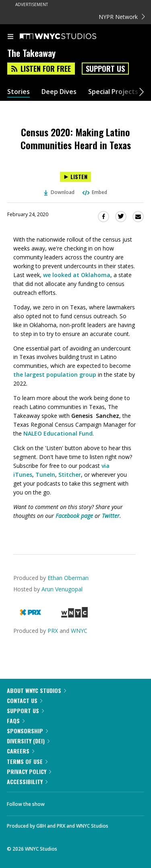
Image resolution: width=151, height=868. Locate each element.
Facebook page (74, 516)
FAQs (16, 721)
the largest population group (55, 375)
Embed (94, 192)
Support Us (105, 69)
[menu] (10, 37)
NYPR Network (122, 17)
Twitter (111, 516)
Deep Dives (59, 92)
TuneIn (45, 475)
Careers (21, 751)
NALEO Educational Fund (58, 433)
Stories (19, 92)
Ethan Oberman (68, 578)
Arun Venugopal (62, 589)
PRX (53, 631)
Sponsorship (27, 731)
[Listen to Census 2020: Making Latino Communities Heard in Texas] (75, 177)
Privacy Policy (29, 771)
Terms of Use (27, 761)
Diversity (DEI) (28, 741)
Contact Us (25, 700)
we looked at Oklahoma (77, 275)
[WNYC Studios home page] (68, 37)
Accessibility (27, 781)
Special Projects (113, 92)
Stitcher (70, 475)
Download (59, 192)
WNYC (79, 631)
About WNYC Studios (36, 690)
